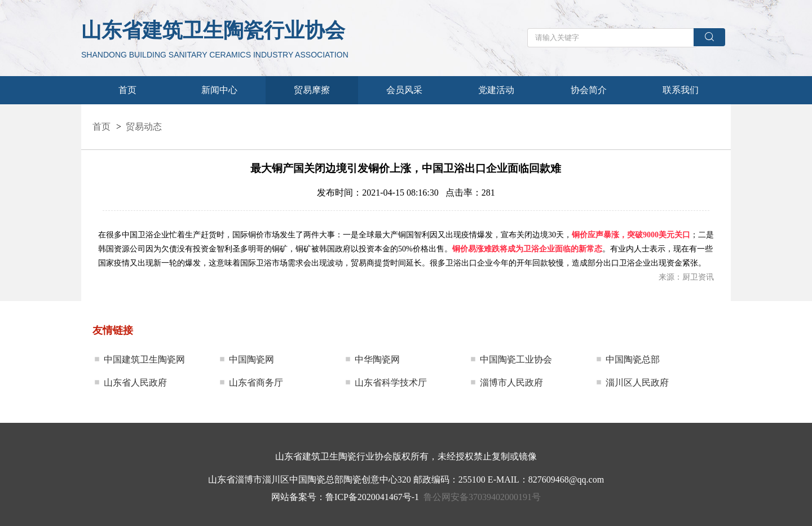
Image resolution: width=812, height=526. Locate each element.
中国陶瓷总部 (633, 359)
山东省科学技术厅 (391, 383)
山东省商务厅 (256, 383)
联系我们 (681, 90)
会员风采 (404, 90)
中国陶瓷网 (251, 359)
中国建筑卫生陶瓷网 (144, 359)
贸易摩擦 (312, 90)
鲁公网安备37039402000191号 (482, 497)
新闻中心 (219, 90)
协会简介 (589, 90)
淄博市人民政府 (511, 383)
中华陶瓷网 (377, 359)
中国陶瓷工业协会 (516, 359)
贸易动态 (144, 127)
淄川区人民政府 (637, 383)
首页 (127, 90)
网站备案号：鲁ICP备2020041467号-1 (345, 497)
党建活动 (496, 90)
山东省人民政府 (135, 383)
